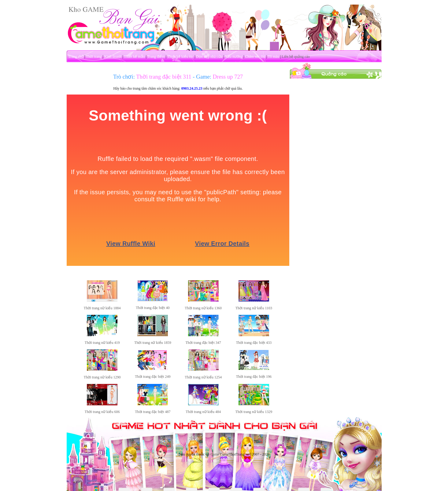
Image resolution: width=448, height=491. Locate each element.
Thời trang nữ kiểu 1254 (203, 377)
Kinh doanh (113, 57)
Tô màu (274, 57)
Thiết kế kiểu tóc (180, 57)
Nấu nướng (234, 57)
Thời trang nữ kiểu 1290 (102, 377)
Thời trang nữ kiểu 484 (203, 412)
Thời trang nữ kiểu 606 (102, 412)
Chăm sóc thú (255, 57)
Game (215, 454)
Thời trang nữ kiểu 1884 (102, 308)
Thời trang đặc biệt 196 (254, 377)
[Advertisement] (335, 171)
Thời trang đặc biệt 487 (153, 412)
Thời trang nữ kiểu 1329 (254, 412)
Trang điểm (156, 57)
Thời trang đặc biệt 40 (153, 308)
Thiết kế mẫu (134, 57)
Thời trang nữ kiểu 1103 (254, 308)
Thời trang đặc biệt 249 (153, 377)
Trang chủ (76, 57)
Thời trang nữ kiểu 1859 (153, 343)
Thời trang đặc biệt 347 (203, 343)
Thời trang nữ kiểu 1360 (203, 308)
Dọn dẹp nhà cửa (209, 57)
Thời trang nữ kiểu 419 (102, 343)
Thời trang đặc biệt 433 (254, 343)
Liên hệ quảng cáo (296, 57)
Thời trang (94, 57)
